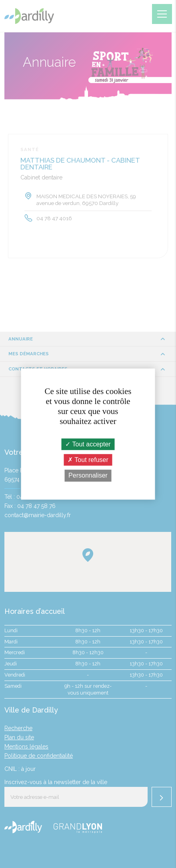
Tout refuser (88, 460)
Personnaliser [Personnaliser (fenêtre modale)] (88, 476)
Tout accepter (88, 444)
